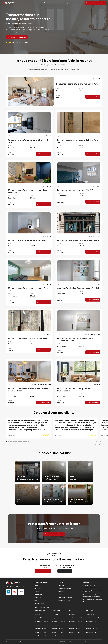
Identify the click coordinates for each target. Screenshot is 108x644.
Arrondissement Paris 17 (58, 621)
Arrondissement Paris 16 (75, 621)
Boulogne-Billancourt (40, 618)
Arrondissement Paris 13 (58, 625)
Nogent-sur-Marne (40, 611)
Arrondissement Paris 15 (92, 621)
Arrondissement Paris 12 (75, 625)
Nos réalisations (21, 3)
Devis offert (38, 588)
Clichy (70, 611)
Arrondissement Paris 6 (41, 632)
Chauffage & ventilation (65, 588)
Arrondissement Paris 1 (58, 636)
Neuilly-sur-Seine (56, 618)
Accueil (36, 585)
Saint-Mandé (89, 611)
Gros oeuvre (62, 585)
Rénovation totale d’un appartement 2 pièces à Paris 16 (91, 586)
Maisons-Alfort (56, 611)
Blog (66, 3)
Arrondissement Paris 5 (58, 632)
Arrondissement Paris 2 (41, 636)
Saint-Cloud (55, 614)
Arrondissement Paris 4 (75, 632)
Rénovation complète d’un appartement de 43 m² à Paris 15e (92, 596)
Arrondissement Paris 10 (41, 629)
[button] (31, 3)
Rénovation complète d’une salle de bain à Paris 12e (92, 591)
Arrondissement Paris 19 (92, 618)
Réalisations (38, 594)
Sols (60, 594)
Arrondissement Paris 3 (92, 632)
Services (37, 591)
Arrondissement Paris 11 (92, 625)
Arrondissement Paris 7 (92, 629)
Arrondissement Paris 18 (41, 621)
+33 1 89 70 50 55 (76, 3)
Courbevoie (72, 614)
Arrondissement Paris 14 (41, 625)
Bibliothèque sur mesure (65, 597)
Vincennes (37, 614)
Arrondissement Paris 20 (75, 618)
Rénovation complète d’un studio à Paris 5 (92, 601)
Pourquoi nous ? (59, 3)
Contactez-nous (39, 603)
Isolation (61, 591)
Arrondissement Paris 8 (75, 629)
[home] (8, 3)
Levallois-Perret (90, 614)
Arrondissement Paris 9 (58, 629)
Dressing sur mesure (64, 600)
